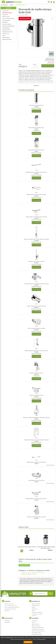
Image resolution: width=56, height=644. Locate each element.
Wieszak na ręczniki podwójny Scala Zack (36, 517)
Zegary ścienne (35, 624)
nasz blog (7, 611)
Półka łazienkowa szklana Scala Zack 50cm (36, 462)
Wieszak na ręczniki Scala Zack (36, 395)
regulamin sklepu (36, 604)
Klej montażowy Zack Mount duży (36, 128)
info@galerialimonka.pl (14, 607)
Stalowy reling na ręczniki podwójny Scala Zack (36, 217)
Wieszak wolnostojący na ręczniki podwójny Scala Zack (36, 440)
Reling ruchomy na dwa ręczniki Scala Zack (36, 195)
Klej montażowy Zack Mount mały (36, 150)
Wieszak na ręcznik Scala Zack (36, 373)
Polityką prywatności (47, 638)
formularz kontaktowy (10, 609)
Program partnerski (37, 634)
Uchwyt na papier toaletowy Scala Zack (36, 328)
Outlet (33, 622)
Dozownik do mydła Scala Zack (36, 105)
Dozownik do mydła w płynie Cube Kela (27, 547)
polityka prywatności (37, 612)
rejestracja (7, 622)
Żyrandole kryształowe (38, 629)
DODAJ (50, 593)
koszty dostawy (36, 606)
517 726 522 (11, 604)
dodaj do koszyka (49, 66)
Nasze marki (24, 573)
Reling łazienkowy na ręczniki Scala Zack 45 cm (36, 499)
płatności (34, 616)
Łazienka (12, 5)
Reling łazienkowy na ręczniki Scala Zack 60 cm (36, 172)
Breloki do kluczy (36, 626)
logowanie (7, 621)
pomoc (33, 611)
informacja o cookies (37, 614)
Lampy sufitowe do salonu (38, 631)
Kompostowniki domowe (38, 628)
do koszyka (37, 111)
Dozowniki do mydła (20, 5)
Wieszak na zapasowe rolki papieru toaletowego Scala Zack (36, 418)
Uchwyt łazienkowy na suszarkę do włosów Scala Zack (36, 284)
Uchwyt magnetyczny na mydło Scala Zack (36, 306)
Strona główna (4, 5)
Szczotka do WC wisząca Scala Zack (36, 261)
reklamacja (35, 609)
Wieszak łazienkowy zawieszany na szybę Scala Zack (36, 351)
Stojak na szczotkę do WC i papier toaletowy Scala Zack (36, 239)
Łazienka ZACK (35, 573)
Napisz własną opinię (24, 565)
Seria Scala (42, 573)
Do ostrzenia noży (36, 633)
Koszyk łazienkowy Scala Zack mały (36, 480)
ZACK (29, 573)
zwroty (34, 607)
